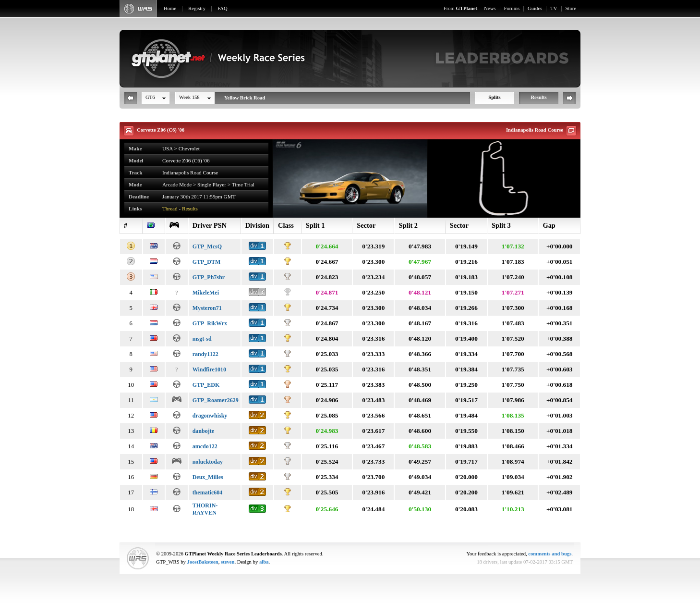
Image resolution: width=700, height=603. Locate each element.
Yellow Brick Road (245, 98)
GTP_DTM (207, 262)
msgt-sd (202, 339)
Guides (535, 8)
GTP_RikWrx (210, 323)
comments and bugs (550, 554)
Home (170, 8)
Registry (197, 8)
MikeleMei (206, 293)
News (490, 8)
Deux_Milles (208, 477)
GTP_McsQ (207, 246)
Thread (170, 209)
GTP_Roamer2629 (216, 400)
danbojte (203, 431)
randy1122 (205, 354)
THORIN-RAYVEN (205, 509)
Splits (494, 97)
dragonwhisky (210, 416)
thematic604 (208, 492)
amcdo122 (205, 446)
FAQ (223, 8)
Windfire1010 (209, 369)
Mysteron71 (207, 308)
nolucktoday (208, 462)
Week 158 (189, 97)
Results (538, 97)
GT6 (150, 97)
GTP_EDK (206, 385)
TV (554, 8)
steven (228, 562)
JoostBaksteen (203, 562)
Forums (512, 8)
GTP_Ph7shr (209, 277)
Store (571, 8)
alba (264, 562)
